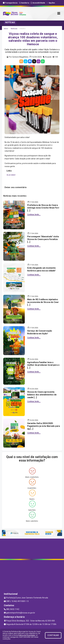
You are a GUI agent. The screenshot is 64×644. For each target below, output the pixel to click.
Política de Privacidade (27, 635)
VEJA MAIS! (11, 175)
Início (6, 29)
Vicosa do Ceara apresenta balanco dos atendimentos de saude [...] (42, 395)
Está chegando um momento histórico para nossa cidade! (41, 269)
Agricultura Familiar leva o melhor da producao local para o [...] (43, 365)
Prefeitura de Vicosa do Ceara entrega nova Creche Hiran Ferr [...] (43, 208)
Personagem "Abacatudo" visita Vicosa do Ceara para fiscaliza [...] (43, 239)
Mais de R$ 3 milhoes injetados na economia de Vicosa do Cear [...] (43, 302)
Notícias (14, 29)
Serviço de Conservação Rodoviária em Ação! (40, 332)
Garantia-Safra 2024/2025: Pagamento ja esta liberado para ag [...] (44, 426)
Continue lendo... (34, 214)
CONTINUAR (53, 635)
